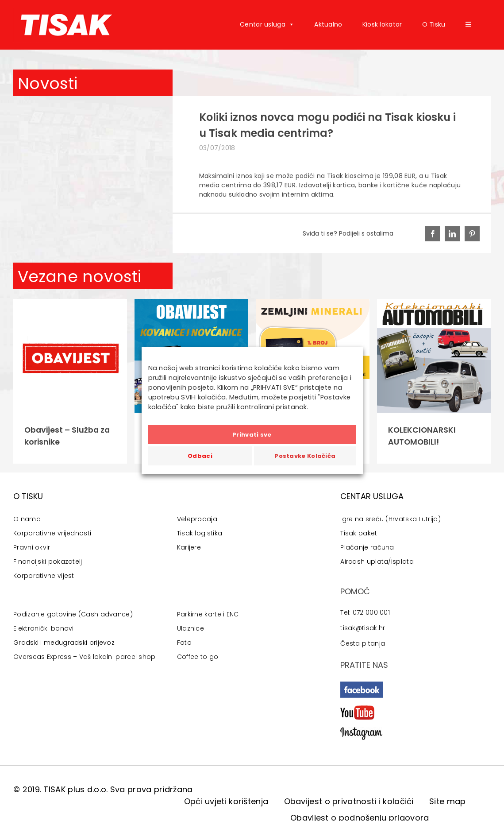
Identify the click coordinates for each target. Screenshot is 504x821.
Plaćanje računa (367, 547)
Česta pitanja (363, 643)
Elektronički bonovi (44, 628)
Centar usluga (267, 24)
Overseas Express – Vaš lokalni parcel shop (85, 657)
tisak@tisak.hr (363, 628)
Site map (447, 801)
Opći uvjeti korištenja (226, 801)
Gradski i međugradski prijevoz (64, 643)
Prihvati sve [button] (252, 435)
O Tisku (434, 24)
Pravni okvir (32, 547)
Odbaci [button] (200, 456)
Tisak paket (359, 533)
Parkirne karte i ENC (208, 614)
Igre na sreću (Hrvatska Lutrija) (391, 519)
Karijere (189, 547)
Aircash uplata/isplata (377, 562)
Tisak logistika (200, 533)
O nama (27, 519)
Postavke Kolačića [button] (305, 456)
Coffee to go (198, 657)
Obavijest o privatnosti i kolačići (349, 801)
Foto (184, 643)
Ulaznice (190, 628)
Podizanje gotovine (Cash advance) (73, 614)
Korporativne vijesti (44, 576)
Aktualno (328, 24)
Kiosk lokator (382, 24)
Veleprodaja (197, 519)
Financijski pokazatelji (48, 562)
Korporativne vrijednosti (52, 533)
